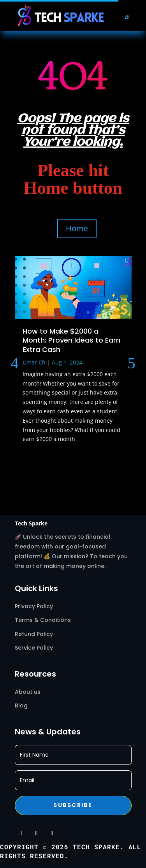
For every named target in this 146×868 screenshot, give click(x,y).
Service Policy (35, 648)
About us (28, 692)
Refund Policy (34, 634)
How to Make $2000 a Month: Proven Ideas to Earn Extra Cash (71, 340)
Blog (21, 705)
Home (77, 228)
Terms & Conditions (43, 620)
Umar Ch (34, 362)
